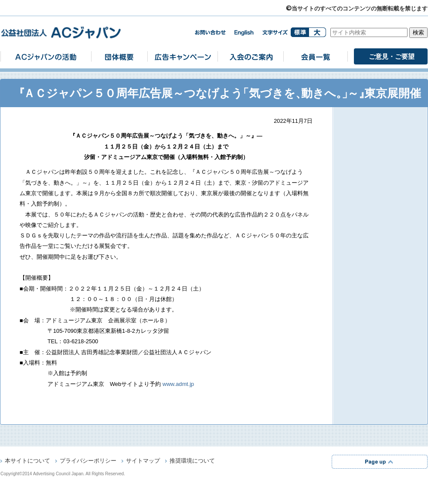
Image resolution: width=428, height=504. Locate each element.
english (244, 33)
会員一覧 (316, 56)
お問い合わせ (210, 32)
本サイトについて (27, 461)
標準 (300, 32)
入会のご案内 (251, 56)
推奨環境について (192, 461)
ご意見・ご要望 (392, 56)
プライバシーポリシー (88, 461)
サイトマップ (143, 461)
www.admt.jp (178, 384)
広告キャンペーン (183, 56)
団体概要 (119, 56)
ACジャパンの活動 (46, 56)
